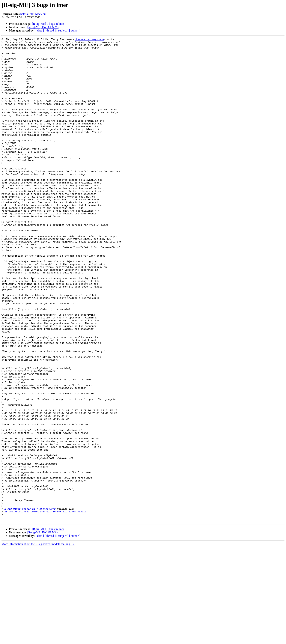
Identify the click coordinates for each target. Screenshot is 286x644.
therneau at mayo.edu (89, 40)
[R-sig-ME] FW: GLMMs (43, 27)
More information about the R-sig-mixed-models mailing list (38, 641)
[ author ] (75, 30)
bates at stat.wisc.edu (33, 14)
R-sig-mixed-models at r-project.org (30, 603)
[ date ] (40, 30)
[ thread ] (50, 30)
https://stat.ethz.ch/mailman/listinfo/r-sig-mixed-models (45, 607)
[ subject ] (62, 30)
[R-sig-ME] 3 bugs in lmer (48, 24)
